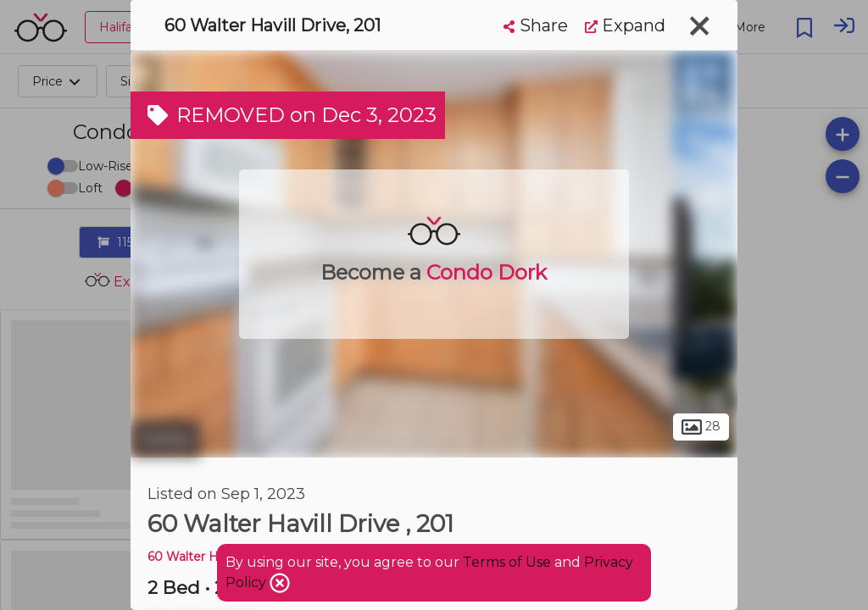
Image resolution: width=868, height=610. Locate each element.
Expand (625, 25)
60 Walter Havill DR (205, 557)
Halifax (165, 439)
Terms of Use (507, 562)
